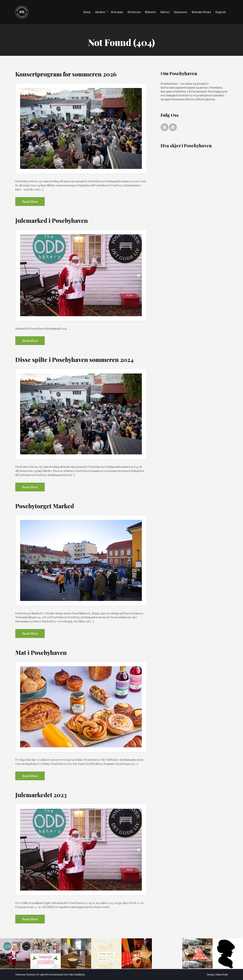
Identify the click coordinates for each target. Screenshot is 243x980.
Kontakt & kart (201, 12)
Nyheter (150, 12)
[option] (15, 953)
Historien (134, 12)
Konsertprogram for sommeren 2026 (66, 74)
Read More (30, 202)
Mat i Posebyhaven (41, 652)
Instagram (165, 127)
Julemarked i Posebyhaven (52, 220)
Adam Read (221, 974)
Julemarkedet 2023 (41, 795)
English (221, 12)
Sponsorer (181, 12)
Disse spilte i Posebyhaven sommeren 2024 (74, 359)
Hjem (87, 12)
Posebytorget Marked (45, 506)
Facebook (173, 127)
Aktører (100, 12)
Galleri (165, 12)
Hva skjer (117, 12)
